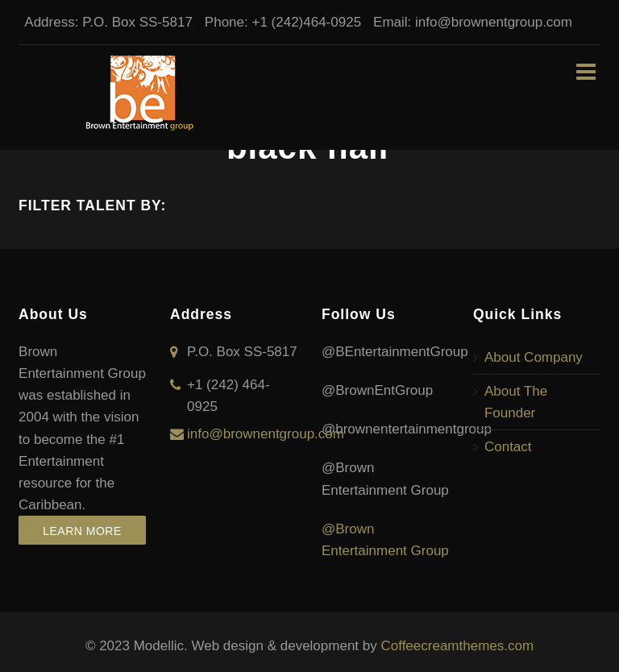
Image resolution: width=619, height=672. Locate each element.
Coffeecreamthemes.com (457, 646)
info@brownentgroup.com (488, 22)
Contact (508, 447)
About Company (534, 357)
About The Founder (516, 402)
